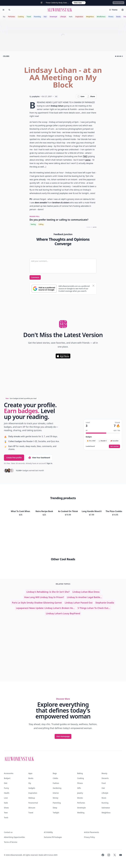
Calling (41, 224)
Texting (33, 224)
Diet (6, 783)
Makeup (32, 798)
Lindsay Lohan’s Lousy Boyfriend (63, 613)
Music (104, 798)
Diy (4, 17)
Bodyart (7, 778)
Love (6, 798)
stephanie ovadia (105, 603)
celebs (6, 56)
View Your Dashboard (39, 458)
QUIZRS (95, 227)
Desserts (105, 778)
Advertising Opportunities (14, 837)
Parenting (37, 17)
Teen (6, 813)
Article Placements (91, 832)
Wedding (81, 813)
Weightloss (90, 17)
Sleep (55, 808)
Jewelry (80, 793)
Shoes (6, 808)
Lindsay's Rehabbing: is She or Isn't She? (48, 592)
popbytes (36, 96)
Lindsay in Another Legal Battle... (84, 597)
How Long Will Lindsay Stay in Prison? (44, 597)
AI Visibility (48, 832)
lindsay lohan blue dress (86, 592)
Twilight (56, 813)
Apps (30, 773)
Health (7, 793)
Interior (56, 793)
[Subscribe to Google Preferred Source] (44, 289)
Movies (80, 798)
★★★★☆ (119, 56)
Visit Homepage (63, 736)
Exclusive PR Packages (53, 837)
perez (88, 160)
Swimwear (106, 808)
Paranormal (33, 803)
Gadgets (32, 788)
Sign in (49, 463)
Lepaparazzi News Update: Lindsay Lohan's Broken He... (45, 608)
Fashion (56, 783)
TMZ (85, 156)
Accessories (9, 773)
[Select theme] (113, 10)
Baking (80, 773)
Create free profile (14, 458)
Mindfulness (101, 17)
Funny (6, 788)
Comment (35, 277)
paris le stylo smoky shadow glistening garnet (37, 603)
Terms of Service (11, 842)
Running (105, 803)
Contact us (8, 832)
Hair (45, 17)
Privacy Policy (89, 837)
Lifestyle (63, 17)
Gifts (79, 788)
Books (118, 17)
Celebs (55, 778)
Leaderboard (90, 446)
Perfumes (12, 17)
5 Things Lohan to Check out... (94, 608)
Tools (6, 817)
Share (91, 96)
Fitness (111, 17)
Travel (29, 17)
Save (81, 96)
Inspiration (79, 17)
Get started (114, 446)
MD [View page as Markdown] (56, 96)
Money (56, 798)
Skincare (32, 808)
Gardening (57, 788)
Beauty (104, 773)
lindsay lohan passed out (79, 603)
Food (104, 783)
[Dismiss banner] (93, 286)
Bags (55, 773)
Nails (71, 17)
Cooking (21, 17)
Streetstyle (53, 17)
